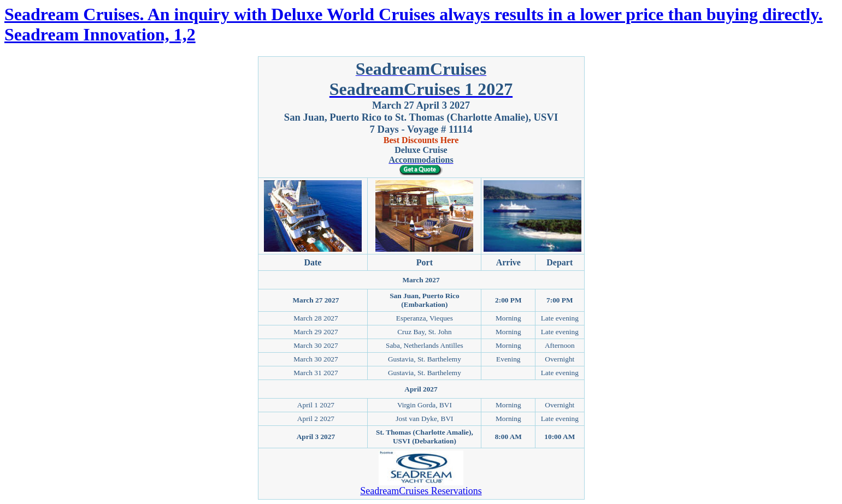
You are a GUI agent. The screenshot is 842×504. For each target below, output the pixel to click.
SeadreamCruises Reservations (421, 491)
